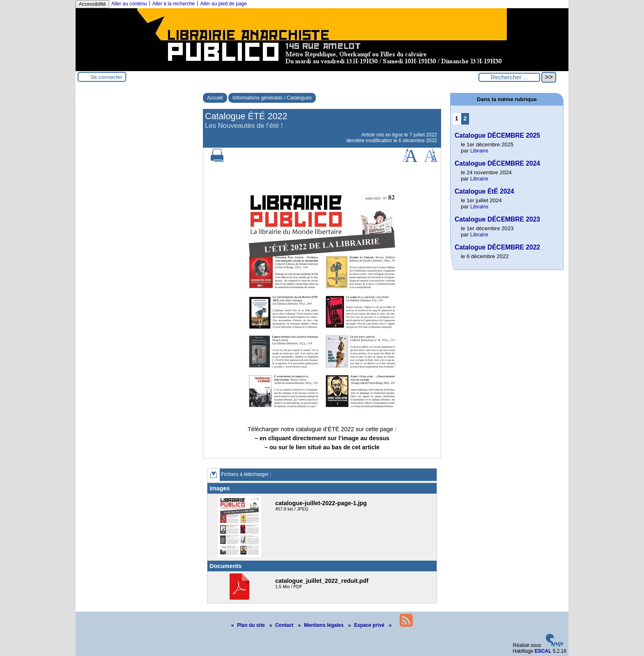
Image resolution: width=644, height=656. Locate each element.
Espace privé (367, 625)
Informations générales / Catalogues (272, 98)
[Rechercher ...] (509, 77)
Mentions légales (322, 625)
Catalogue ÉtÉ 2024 (484, 191)
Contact (282, 625)
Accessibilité (92, 4)
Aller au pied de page (223, 4)
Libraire (479, 151)
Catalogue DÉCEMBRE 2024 (497, 163)
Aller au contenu (129, 4)
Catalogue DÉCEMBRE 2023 (497, 219)
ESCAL (543, 651)
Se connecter (106, 77)
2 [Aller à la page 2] (465, 118)
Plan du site (249, 625)
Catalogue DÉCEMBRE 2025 (497, 135)
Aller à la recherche (174, 4)
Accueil (215, 98)
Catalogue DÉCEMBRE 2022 (497, 247)
